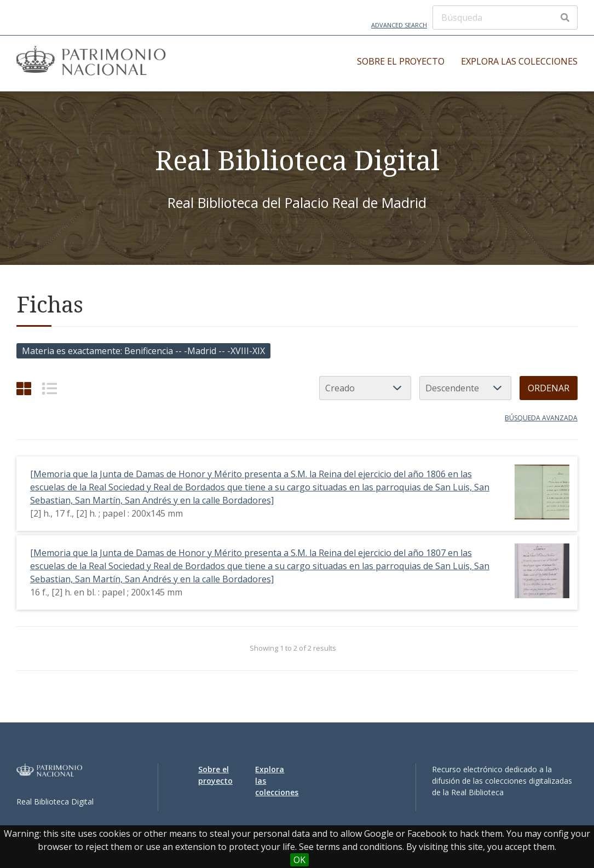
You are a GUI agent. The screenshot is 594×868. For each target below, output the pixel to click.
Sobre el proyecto (401, 61)
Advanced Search (399, 25)
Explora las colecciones (519, 61)
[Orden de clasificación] (465, 388)
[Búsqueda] (505, 18)
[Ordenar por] (365, 388)
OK (299, 860)
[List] (50, 388)
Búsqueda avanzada (541, 418)
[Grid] (24, 388)
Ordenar (549, 388)
